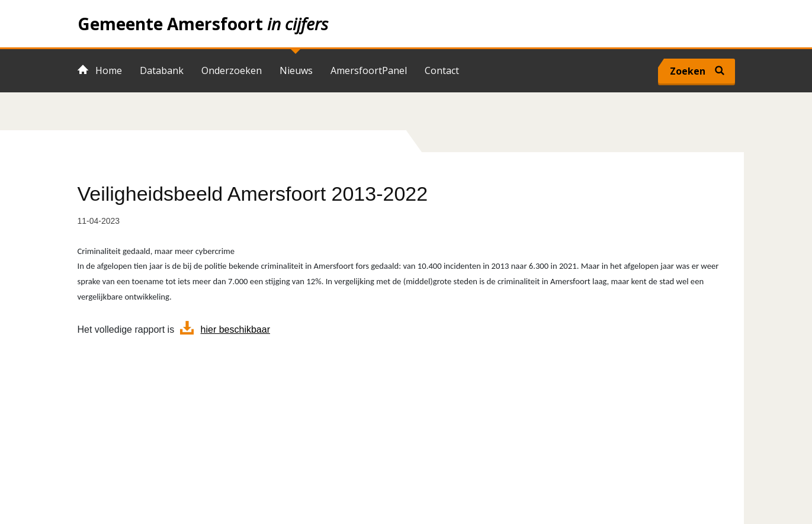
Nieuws (296, 70)
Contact (442, 70)
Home (406, 24)
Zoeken (688, 71)
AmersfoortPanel (369, 70)
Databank (162, 70)
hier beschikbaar (235, 329)
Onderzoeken (232, 70)
